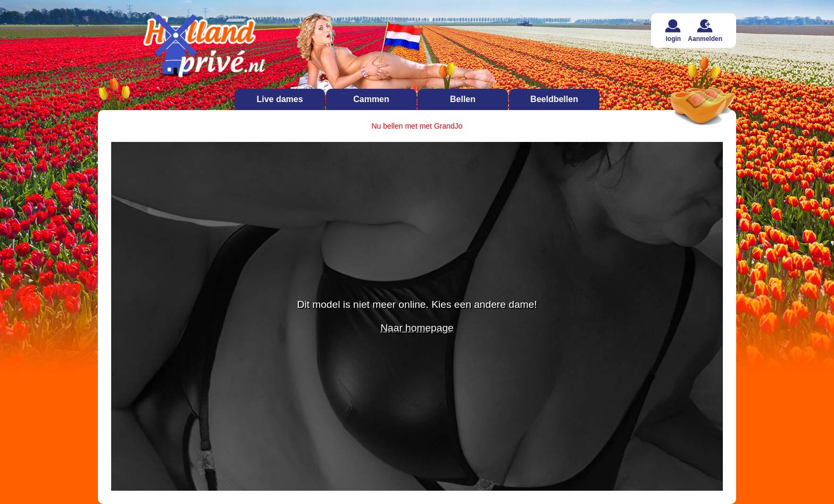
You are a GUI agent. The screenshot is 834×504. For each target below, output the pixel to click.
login (673, 31)
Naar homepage (417, 328)
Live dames (280, 99)
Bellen (463, 99)
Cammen (371, 99)
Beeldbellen (554, 99)
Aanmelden (705, 31)
